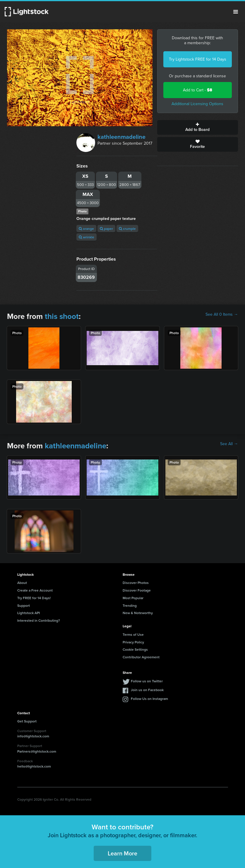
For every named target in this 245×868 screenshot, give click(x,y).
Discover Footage (137, 590)
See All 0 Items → (222, 315)
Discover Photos (136, 583)
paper (106, 229)
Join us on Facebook (147, 690)
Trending (130, 605)
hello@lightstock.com (34, 766)
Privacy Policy (133, 642)
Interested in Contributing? (39, 620)
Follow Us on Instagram (149, 699)
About (22, 583)
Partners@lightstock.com (37, 751)
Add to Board (198, 127)
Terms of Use (133, 634)
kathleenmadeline (121, 137)
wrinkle (86, 237)
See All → (229, 444)
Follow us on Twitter (147, 681)
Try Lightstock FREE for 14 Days (198, 59)
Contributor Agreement (141, 657)
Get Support (27, 721)
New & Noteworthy (138, 613)
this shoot (62, 316)
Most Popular (133, 598)
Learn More (122, 853)
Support (24, 605)
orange (86, 229)
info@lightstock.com (33, 736)
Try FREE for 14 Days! (34, 598)
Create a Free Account (35, 590)
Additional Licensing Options (197, 104)
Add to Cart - (198, 90)
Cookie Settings (135, 649)
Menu (236, 12)
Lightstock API (29, 613)
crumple (127, 229)
